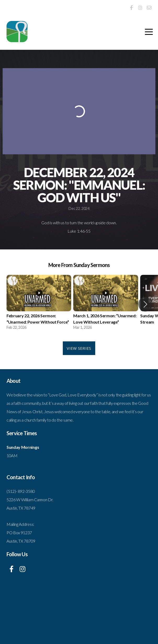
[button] (145, 304)
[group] (39, 304)
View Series (79, 348)
